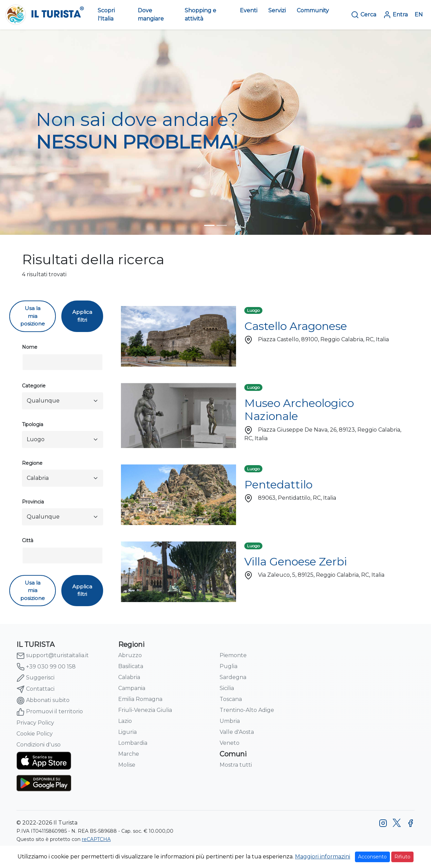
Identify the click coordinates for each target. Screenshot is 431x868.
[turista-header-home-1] (209, 225)
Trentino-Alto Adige (247, 710)
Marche (129, 754)
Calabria (129, 677)
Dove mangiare (151, 15)
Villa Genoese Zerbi (296, 561)
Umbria (230, 721)
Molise (127, 765)
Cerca (364, 15)
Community (313, 10)
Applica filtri (82, 316)
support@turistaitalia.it (53, 656)
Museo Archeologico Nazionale (299, 410)
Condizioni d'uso (39, 745)
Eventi (249, 10)
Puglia (229, 666)
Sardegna (233, 677)
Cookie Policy (35, 734)
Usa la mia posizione (33, 316)
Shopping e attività (200, 15)
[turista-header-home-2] (222, 225)
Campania (132, 688)
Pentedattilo (278, 484)
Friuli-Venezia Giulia (145, 710)
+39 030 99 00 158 (46, 667)
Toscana (231, 699)
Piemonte (233, 655)
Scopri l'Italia (106, 15)
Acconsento (372, 857)
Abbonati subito (43, 701)
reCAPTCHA (96, 839)
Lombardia (133, 743)
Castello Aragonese (296, 326)
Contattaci (35, 689)
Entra (395, 15)
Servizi (277, 10)
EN (419, 15)
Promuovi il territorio (50, 712)
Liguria (127, 732)
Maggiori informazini (323, 857)
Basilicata (131, 666)
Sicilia (227, 688)
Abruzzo (130, 655)
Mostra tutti (236, 765)
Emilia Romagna (140, 699)
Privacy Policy (35, 723)
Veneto (230, 743)
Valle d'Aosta (237, 732)
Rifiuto (402, 857)
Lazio (125, 721)
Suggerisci (35, 678)
